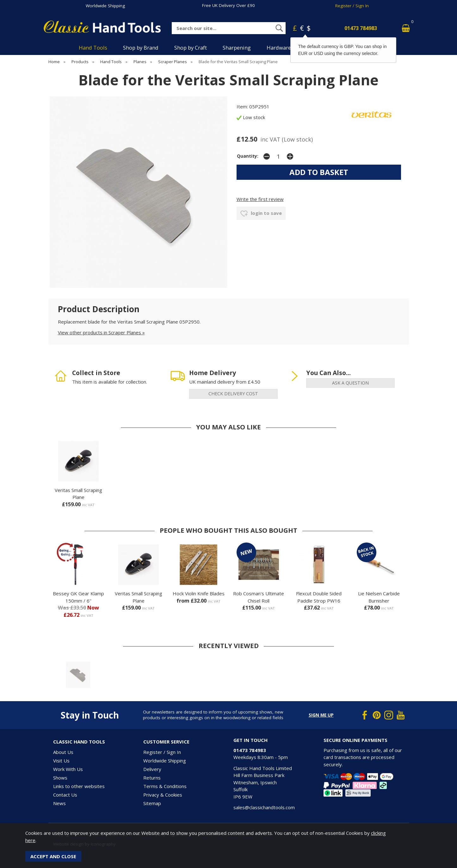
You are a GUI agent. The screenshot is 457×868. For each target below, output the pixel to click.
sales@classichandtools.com (264, 807)
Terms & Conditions (165, 786)
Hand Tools (93, 48)
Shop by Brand (141, 48)
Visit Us (61, 761)
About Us (63, 752)
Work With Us (68, 769)
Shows (60, 778)
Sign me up (321, 715)
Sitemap (152, 803)
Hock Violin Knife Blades (199, 593)
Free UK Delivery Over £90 (228, 5)
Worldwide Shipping (105, 6)
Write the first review (260, 199)
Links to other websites (79, 786)
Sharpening (237, 48)
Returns (152, 778)
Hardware (279, 48)
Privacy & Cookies (163, 795)
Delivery (152, 769)
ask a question (350, 383)
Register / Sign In (352, 6)
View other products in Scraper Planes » (101, 332)
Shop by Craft (191, 48)
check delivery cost (233, 394)
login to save (261, 214)
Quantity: (248, 156)
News (59, 803)
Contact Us (65, 795)
